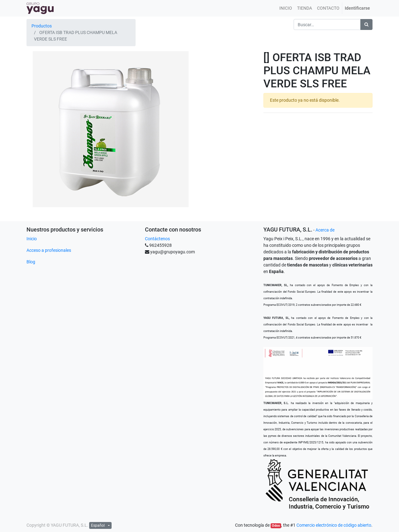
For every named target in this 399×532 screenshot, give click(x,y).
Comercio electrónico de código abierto (334, 525)
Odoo (276, 526)
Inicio (32, 239)
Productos (42, 26)
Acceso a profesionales (49, 250)
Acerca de (325, 230)
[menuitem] (286, 8)
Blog (31, 262)
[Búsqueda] (366, 24)
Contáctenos (157, 239)
